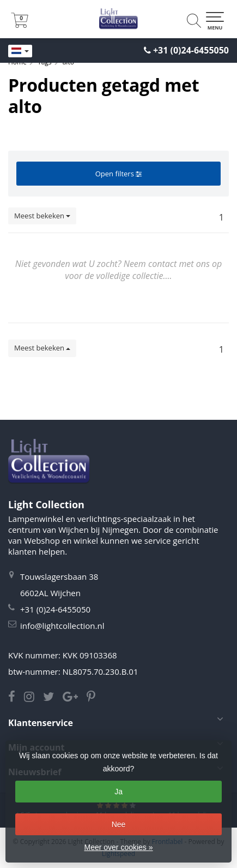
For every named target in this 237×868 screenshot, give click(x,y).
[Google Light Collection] (75, 698)
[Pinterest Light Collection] (94, 698)
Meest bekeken (42, 216)
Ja (118, 792)
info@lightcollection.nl (62, 626)
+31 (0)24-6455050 (191, 50)
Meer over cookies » (118, 847)
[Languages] (20, 51)
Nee (119, 824)
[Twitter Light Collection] (53, 698)
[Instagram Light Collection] (34, 698)
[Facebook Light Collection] (16, 698)
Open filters (118, 174)
